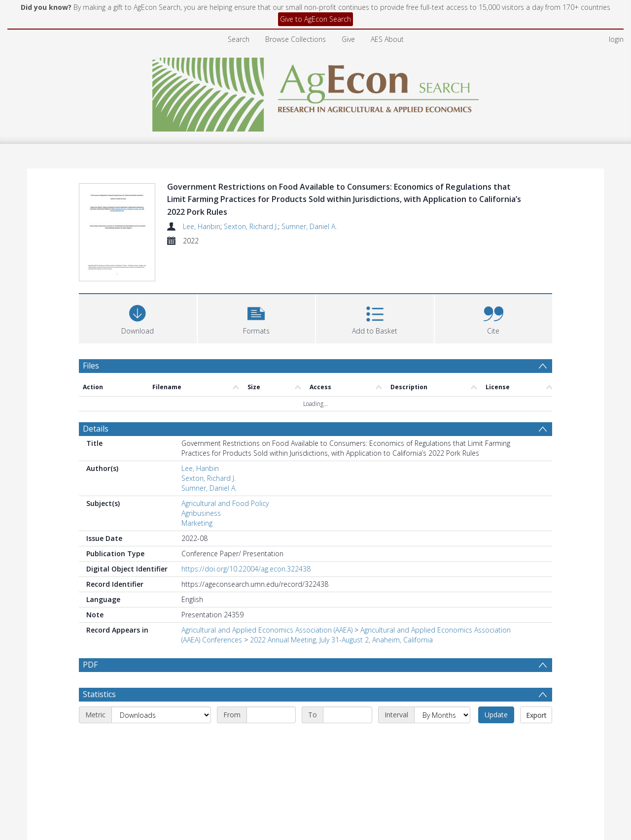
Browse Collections (296, 39)
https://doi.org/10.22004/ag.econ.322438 (246, 569)
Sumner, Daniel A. (309, 226)
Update (496, 738)
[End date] (348, 739)
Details (96, 429)
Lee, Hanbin (202, 226)
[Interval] (442, 739)
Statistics (99, 718)
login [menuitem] (616, 39)
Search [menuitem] (239, 39)
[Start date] (271, 739)
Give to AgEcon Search (315, 19)
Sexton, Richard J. (251, 226)
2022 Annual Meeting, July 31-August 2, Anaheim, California (341, 640)
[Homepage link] (316, 92)
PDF (90, 665)
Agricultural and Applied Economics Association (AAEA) (267, 630)
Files (91, 366)
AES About (387, 39)
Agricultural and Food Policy (225, 503)
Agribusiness (201, 513)
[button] (257, 318)
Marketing (197, 523)
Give (348, 39)
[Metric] (161, 739)
